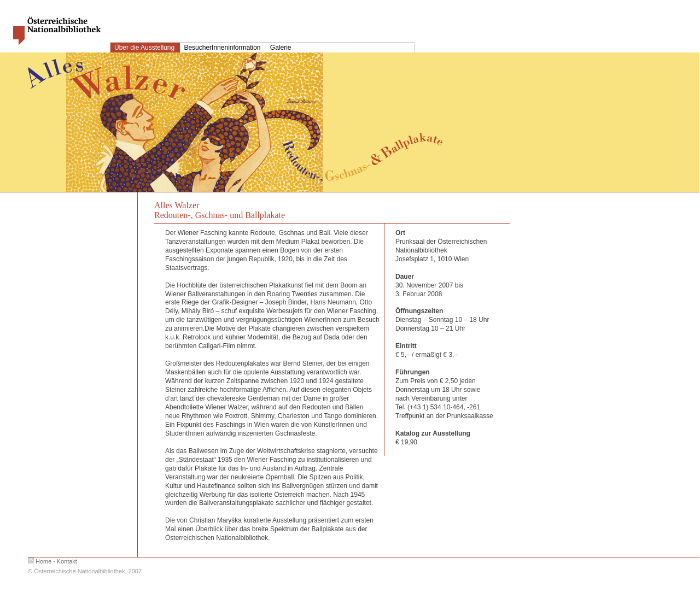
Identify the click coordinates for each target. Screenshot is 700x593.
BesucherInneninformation (223, 48)
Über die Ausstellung (145, 48)
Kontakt (67, 561)
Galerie (281, 48)
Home (43, 561)
